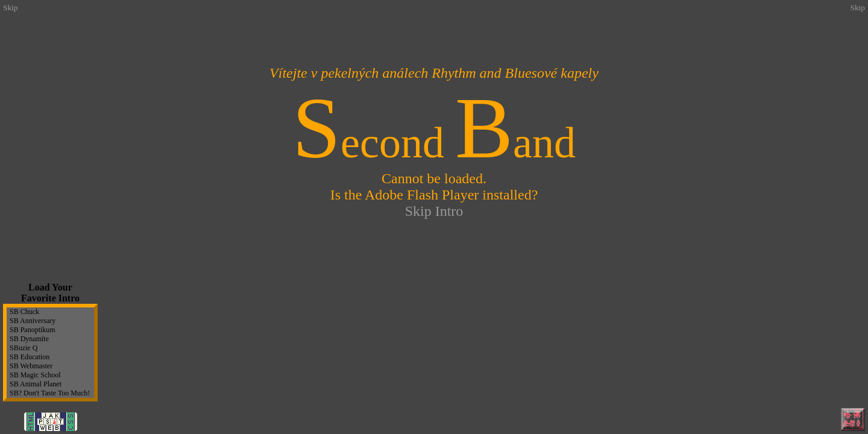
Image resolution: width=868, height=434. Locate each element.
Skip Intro (434, 211)
